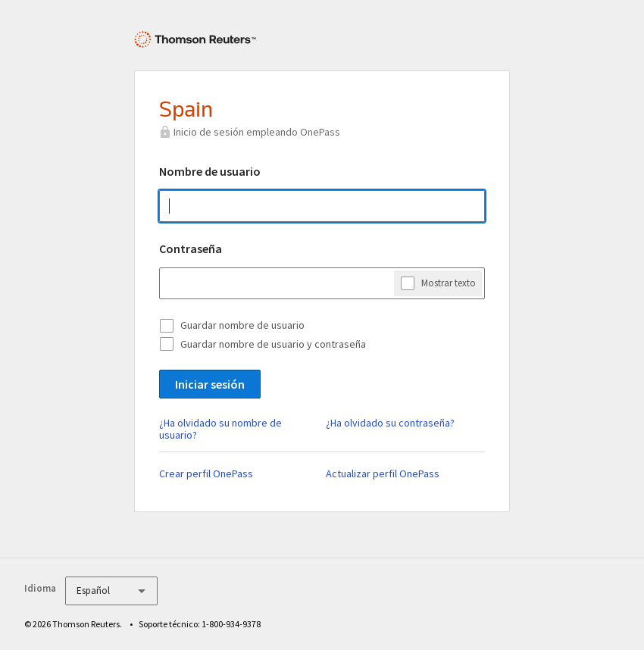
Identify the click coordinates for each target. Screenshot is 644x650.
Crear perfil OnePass (206, 473)
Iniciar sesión (210, 384)
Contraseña (191, 248)
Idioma (40, 588)
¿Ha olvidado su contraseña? (390, 423)
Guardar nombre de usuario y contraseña (273, 344)
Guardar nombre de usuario (242, 325)
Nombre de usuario (210, 171)
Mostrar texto (449, 283)
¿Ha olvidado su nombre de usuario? (220, 429)
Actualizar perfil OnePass (383, 473)
